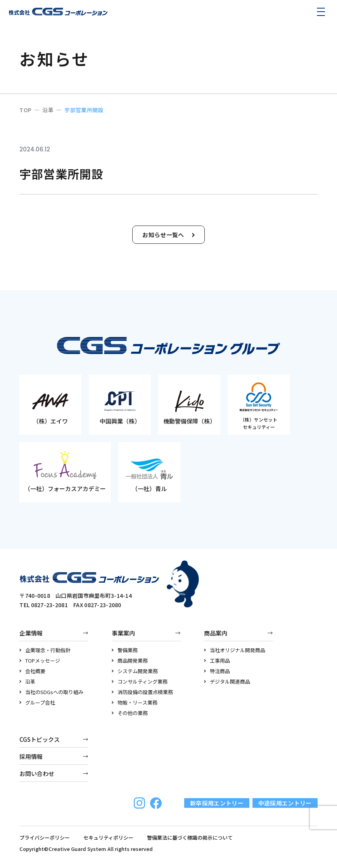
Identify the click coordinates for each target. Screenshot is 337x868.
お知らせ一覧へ (168, 235)
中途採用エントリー (285, 803)
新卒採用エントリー (217, 803)
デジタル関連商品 (227, 681)
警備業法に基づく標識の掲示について (190, 838)
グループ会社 (37, 702)
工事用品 (217, 661)
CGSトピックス (40, 739)
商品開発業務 (130, 661)
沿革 (27, 681)
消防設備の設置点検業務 (142, 692)
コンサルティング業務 (140, 681)
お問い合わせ (37, 773)
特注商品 (217, 671)
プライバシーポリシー (45, 838)
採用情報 (31, 756)
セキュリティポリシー (108, 838)
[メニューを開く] (321, 12)
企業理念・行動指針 (45, 650)
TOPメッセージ (40, 661)
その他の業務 (130, 713)
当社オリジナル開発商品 (235, 650)
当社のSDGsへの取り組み (51, 692)
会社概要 (32, 671)
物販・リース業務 (135, 702)
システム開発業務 (135, 671)
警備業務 (125, 650)
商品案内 (216, 633)
